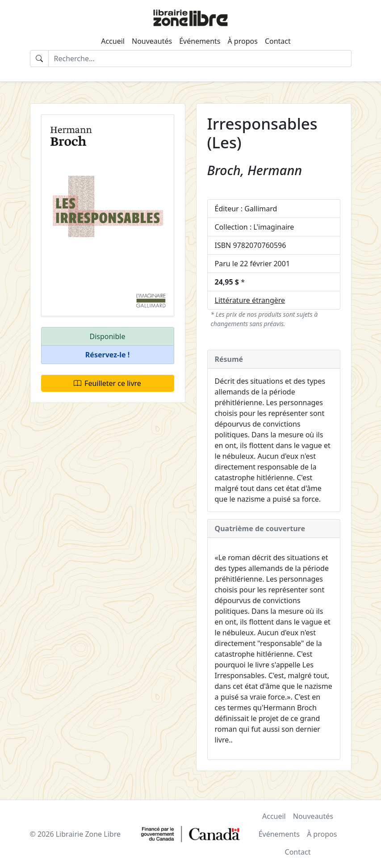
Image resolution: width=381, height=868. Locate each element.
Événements (200, 41)
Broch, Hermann (255, 170)
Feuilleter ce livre (107, 383)
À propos (242, 41)
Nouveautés (152, 41)
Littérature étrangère (250, 300)
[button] (108, 355)
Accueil (113, 41)
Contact (278, 41)
